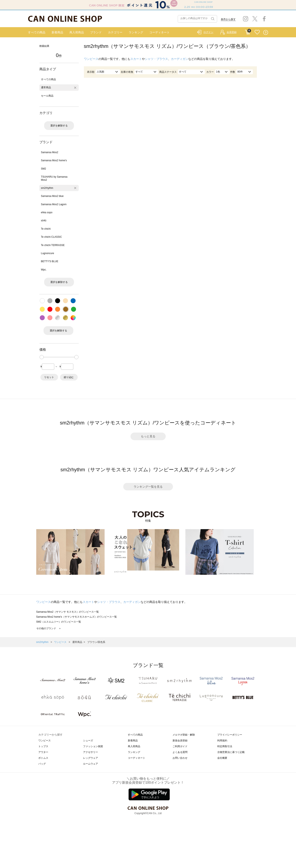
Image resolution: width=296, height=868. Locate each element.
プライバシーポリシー (230, 735)
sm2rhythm (47, 188)
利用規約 (222, 741)
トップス (43, 746)
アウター (43, 752)
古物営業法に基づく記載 (231, 752)
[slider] (42, 357)
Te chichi (46, 229)
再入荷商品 (77, 32)
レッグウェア (91, 758)
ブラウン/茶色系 (96, 642)
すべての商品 (37, 32)
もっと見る (148, 436)
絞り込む (69, 377)
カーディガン (180, 59)
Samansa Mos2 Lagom (54, 204)
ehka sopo (47, 212)
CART (247, 31)
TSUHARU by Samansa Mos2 (54, 178)
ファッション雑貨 (93, 746)
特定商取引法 (225, 746)
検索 (212, 19)
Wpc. (44, 270)
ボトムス (43, 758)
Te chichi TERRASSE (53, 245)
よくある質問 (180, 752)
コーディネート (159, 32)
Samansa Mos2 (50, 152)
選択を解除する (59, 126)
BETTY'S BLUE (50, 261)
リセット (49, 377)
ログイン (208, 32)
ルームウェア (91, 764)
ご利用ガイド (180, 746)
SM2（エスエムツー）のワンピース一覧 (59, 622)
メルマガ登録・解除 (184, 735)
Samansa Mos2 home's (54, 160)
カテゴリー (115, 32)
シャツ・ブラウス (156, 59)
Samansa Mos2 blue (52, 196)
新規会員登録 (180, 741)
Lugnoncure (48, 253)
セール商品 (47, 96)
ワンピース (91, 59)
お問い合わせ (180, 758)
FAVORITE (257, 32)
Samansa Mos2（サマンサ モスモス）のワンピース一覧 (68, 612)
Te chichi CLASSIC (51, 237)
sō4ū (44, 221)
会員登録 (232, 32)
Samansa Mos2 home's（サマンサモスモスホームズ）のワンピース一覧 (77, 617)
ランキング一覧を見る (148, 487)
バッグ (42, 764)
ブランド (96, 32)
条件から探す (228, 19)
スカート (136, 59)
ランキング (136, 32)
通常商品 (46, 87)
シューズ (88, 741)
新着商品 (57, 32)
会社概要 (222, 758)
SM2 (44, 169)
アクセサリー (91, 752)
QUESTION (266, 32)
